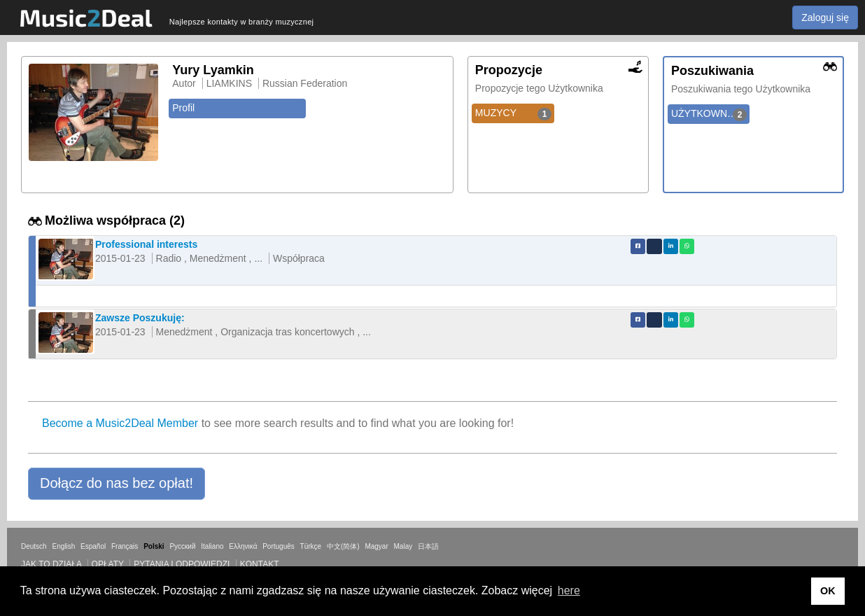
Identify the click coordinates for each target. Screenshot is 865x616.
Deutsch (34, 546)
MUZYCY (514, 113)
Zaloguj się (825, 17)
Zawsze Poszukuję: (140, 318)
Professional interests (146, 244)
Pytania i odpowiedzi (182, 564)
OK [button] (828, 591)
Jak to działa (51, 564)
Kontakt (260, 564)
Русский (182, 546)
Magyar (376, 546)
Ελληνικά (243, 546)
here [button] (569, 590)
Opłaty (108, 564)
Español (93, 546)
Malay (403, 546)
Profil (183, 108)
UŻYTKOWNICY (709, 114)
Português (279, 546)
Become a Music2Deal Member (120, 423)
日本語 (428, 546)
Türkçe (311, 546)
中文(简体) (343, 546)
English (63, 546)
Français (125, 546)
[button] (117, 484)
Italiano (212, 546)
